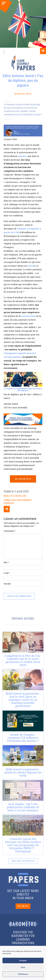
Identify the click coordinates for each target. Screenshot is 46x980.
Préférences (23, 974)
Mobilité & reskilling (15, 496)
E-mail (7, 573)
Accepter (23, 961)
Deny (23, 967)
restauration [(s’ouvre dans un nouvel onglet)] (28, 316)
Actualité (20, 94)
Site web (7, 584)
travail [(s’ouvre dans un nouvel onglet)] (31, 266)
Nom (6, 562)
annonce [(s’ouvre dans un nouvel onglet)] (23, 156)
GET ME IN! (23, 906)
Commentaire (10, 531)
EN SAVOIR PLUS (23, 479)
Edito (29, 94)
